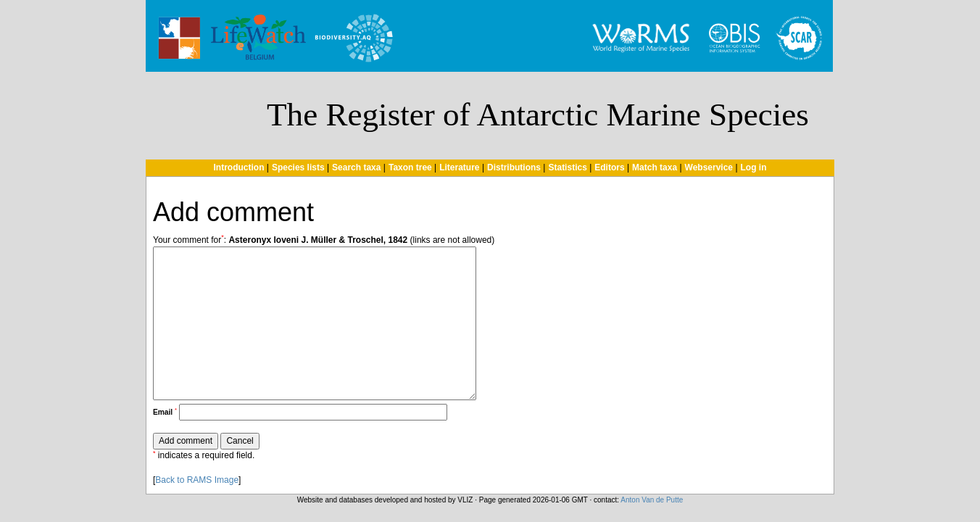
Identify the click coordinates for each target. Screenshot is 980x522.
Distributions (514, 167)
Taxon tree (410, 167)
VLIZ (465, 500)
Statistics (567, 167)
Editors (609, 167)
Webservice (709, 167)
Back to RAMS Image (197, 480)
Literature (459, 167)
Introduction (238, 167)
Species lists (298, 167)
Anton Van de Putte (652, 500)
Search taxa (356, 167)
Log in (754, 167)
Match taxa (655, 167)
